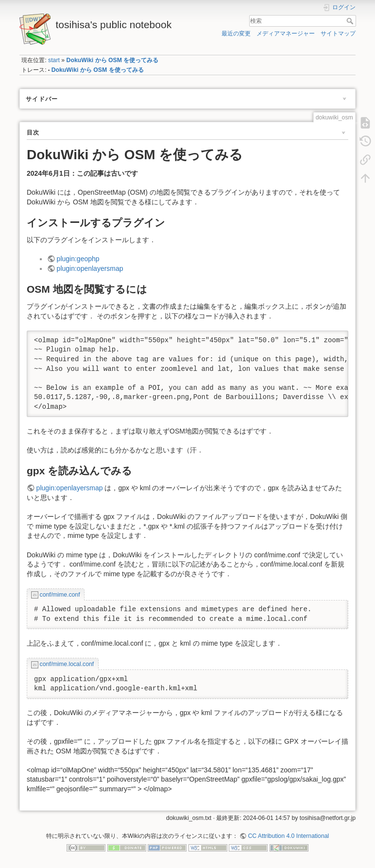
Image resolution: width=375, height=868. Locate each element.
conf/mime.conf (60, 595)
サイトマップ (338, 33)
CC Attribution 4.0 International (288, 836)
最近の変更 (236, 33)
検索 (351, 21)
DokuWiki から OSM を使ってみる (113, 60)
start (54, 60)
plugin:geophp (78, 259)
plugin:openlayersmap (90, 268)
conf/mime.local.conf (67, 664)
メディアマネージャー (286, 33)
